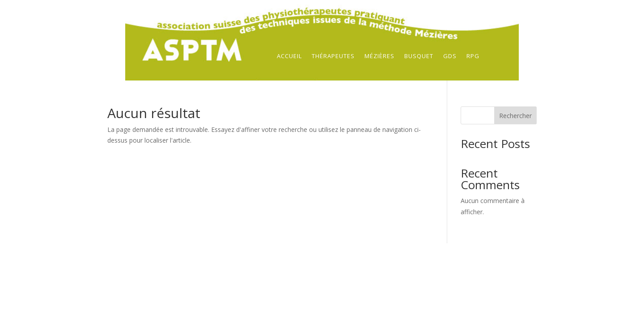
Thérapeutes (333, 56)
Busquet (419, 56)
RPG (473, 56)
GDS (450, 56)
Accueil (289, 56)
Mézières (379, 56)
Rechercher (515, 116)
